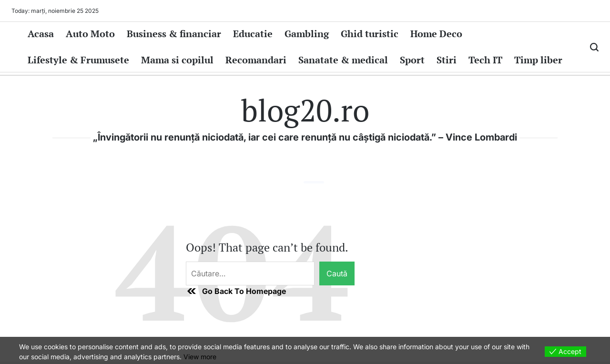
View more (200, 357)
